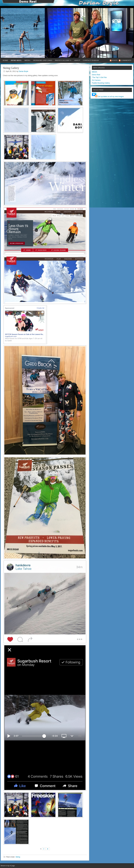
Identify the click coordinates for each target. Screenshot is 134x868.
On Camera (96, 80)
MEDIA (94, 72)
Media (27, 60)
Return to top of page (8, 866)
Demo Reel (16, 60)
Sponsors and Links (43, 60)
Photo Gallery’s (63, 60)
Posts (115, 60)
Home (5, 60)
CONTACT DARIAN (91, 60)
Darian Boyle (23, 71)
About (77, 60)
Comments (126, 60)
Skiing (18, 857)
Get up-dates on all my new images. (111, 97)
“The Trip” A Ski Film (99, 77)
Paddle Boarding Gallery (101, 83)
